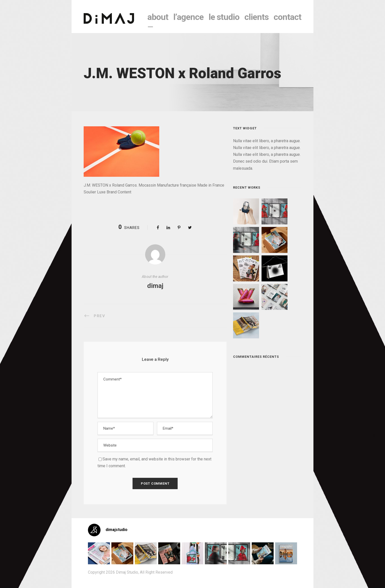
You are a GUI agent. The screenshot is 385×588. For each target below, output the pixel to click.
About (158, 17)
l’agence (188, 17)
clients (256, 17)
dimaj (155, 286)
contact (287, 17)
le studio (224, 17)
